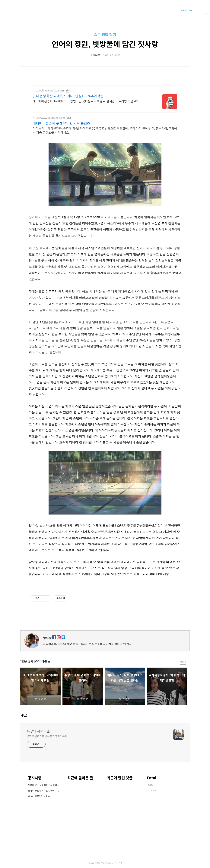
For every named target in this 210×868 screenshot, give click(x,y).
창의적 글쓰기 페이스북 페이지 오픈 (44, 791)
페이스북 (174, 625)
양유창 (47, 638)
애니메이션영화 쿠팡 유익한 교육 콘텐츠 (61, 124)
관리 (120, 863)
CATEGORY (192, 11)
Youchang (106, 863)
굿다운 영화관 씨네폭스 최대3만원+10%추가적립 (68, 96)
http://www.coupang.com (49, 118)
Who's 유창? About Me (39, 796)
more (183, 662)
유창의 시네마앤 (38, 731)
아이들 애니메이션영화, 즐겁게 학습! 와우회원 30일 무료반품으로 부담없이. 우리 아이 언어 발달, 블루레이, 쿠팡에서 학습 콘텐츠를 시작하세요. (105, 131)
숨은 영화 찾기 (105, 35)
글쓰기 (115, 863)
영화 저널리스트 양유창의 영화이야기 (47, 737)
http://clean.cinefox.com (48, 91)
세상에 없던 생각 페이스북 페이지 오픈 (44, 785)
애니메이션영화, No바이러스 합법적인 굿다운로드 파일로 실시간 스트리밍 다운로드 (86, 101)
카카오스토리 (180, 625)
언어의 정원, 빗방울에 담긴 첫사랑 (105, 45)
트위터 (187, 625)
